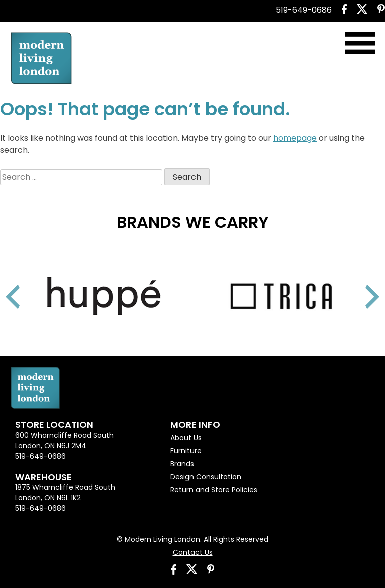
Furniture (186, 451)
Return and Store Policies (214, 490)
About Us (186, 438)
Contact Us (193, 552)
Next (360, 284)
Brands (182, 464)
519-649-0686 (304, 10)
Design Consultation (206, 477)
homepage (295, 138)
